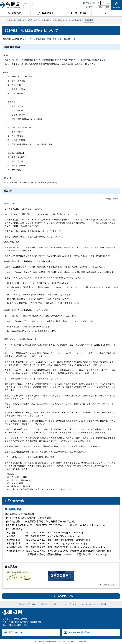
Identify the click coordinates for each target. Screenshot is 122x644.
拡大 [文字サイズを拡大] (101, 7)
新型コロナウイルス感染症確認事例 (70, 20)
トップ (5, 20)
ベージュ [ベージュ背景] (105, 3)
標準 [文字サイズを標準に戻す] (107, 7)
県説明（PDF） (113, 199)
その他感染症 (45, 20)
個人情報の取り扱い (28, 604)
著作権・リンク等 (49, 604)
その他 (54, 20)
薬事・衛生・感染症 (25, 20)
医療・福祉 (13, 20)
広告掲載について (109, 585)
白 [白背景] (94, 3)
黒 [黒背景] (98, 3)
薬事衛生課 (89, 20)
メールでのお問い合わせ (80, 632)
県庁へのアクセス (17, 632)
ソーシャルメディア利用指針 (94, 604)
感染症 (36, 20)
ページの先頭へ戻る (63, 596)
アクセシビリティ (69, 604)
